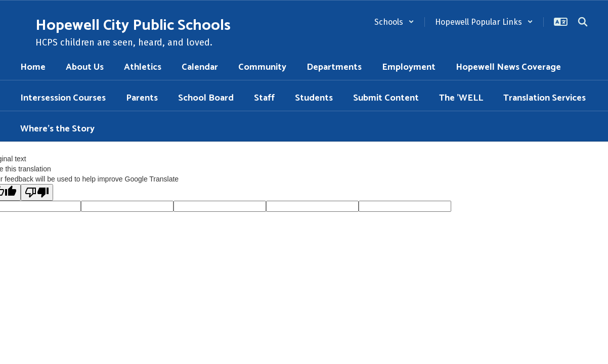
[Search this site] (583, 22)
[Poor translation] (37, 192)
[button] (394, 22)
